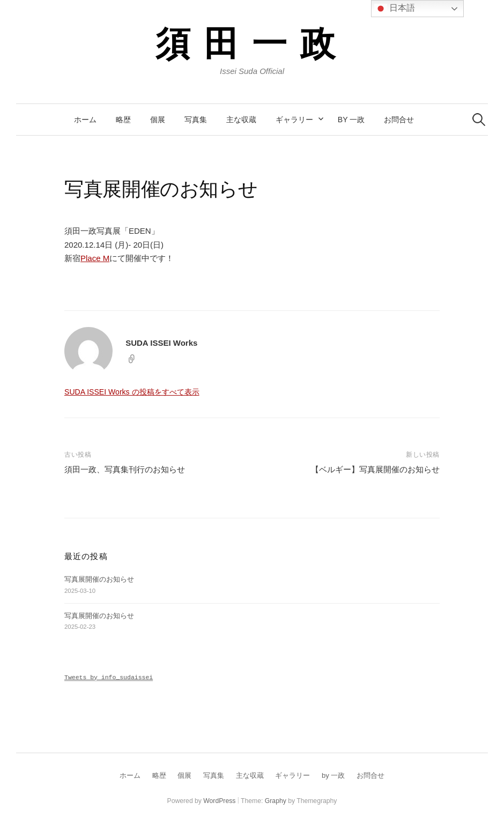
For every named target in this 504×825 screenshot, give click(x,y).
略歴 (123, 120)
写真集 (196, 120)
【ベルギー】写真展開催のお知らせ (375, 469)
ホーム (85, 120)
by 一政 (351, 120)
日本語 (395, 9)
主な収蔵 (241, 120)
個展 (158, 120)
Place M (95, 258)
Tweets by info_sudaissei (109, 677)
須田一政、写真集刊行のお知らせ (125, 469)
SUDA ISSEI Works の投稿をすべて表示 (132, 392)
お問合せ (399, 120)
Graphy (276, 801)
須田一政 (252, 42)
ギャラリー (294, 120)
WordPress (219, 801)
